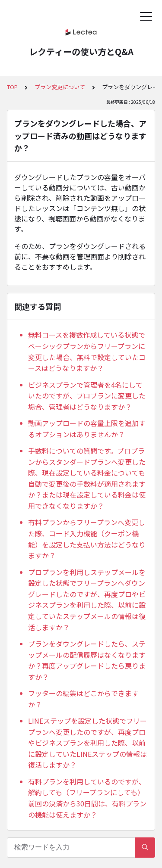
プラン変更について (60, 87)
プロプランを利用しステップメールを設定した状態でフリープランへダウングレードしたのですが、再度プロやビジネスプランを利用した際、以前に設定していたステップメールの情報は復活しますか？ (87, 600)
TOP (12, 87)
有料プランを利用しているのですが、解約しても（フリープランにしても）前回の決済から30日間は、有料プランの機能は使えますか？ (87, 798)
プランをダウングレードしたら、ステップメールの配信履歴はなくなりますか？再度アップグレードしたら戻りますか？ (87, 660)
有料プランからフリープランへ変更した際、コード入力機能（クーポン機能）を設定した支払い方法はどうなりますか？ (87, 539)
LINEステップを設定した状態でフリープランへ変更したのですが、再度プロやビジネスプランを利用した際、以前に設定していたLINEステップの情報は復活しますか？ (87, 743)
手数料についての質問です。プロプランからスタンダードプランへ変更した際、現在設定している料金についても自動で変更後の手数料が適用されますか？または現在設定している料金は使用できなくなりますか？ (87, 478)
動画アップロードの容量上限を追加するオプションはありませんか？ (87, 429)
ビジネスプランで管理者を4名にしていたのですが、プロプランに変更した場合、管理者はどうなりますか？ (87, 396)
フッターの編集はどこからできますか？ (83, 699)
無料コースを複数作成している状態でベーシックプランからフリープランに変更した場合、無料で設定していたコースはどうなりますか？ (87, 351)
